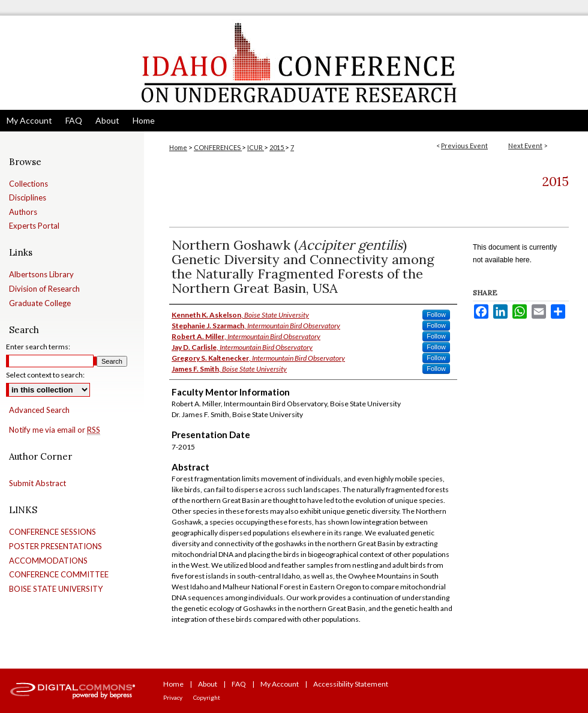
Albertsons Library (41, 275)
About (208, 684)
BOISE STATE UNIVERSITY (56, 589)
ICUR (256, 147)
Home (178, 147)
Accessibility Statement (351, 684)
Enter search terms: (38, 347)
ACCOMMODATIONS (48, 561)
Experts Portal (34, 226)
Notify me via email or (55, 430)
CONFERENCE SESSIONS (52, 532)
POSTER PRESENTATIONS (55, 546)
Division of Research (44, 289)
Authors (23, 212)
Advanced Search (39, 410)
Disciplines (28, 198)
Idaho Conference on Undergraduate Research (294, 63)
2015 (277, 147)
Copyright (207, 697)
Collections (28, 184)
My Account (280, 684)
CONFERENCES (218, 147)
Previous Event (464, 146)
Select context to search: (45, 375)
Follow (436, 314)
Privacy (173, 697)
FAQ (239, 684)
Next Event (525, 146)
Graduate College (40, 303)
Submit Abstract (37, 483)
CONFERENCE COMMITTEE (59, 575)
